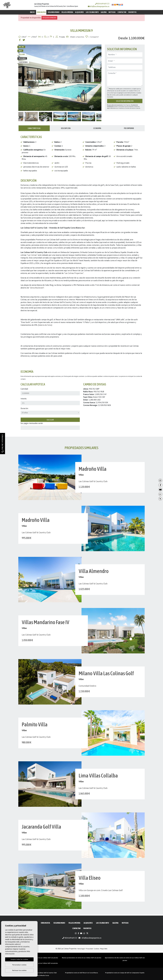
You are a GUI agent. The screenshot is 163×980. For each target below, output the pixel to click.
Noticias (112, 12)
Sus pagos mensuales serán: (32, 423)
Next (99, 78)
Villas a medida (67, 12)
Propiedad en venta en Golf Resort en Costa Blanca (81, 973)
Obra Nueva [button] (41, 12)
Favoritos (132, 12)
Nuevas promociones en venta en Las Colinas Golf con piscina (82, 958)
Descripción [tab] (66, 128)
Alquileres (79, 12)
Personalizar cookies (19, 965)
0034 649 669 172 (102, 4)
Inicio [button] (32, 12)
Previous (21, 78)
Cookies (97, 949)
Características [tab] (34, 128)
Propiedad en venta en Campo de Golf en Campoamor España (125, 973)
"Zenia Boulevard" (37, 288)
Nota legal (81, 949)
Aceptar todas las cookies (19, 959)
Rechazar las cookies (19, 970)
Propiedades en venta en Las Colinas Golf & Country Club (38, 973)
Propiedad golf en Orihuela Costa (38, 975)
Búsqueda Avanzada (49, 18)
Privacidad (89, 949)
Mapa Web (104, 949)
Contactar (122, 12)
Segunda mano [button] (54, 12)
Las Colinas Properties (74, 273)
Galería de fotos (45, 325)
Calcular (50, 420)
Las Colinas (32, 255)
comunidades (58, 248)
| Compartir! (94, 37)
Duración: (24, 408)
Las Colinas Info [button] (92, 12)
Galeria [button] (104, 12)
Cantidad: (24, 389)
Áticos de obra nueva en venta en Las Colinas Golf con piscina (38, 958)
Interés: (24, 399)
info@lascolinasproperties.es (100, 6)
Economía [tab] (97, 128)
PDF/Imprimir (129, 128)
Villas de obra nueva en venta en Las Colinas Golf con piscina (38, 963)
